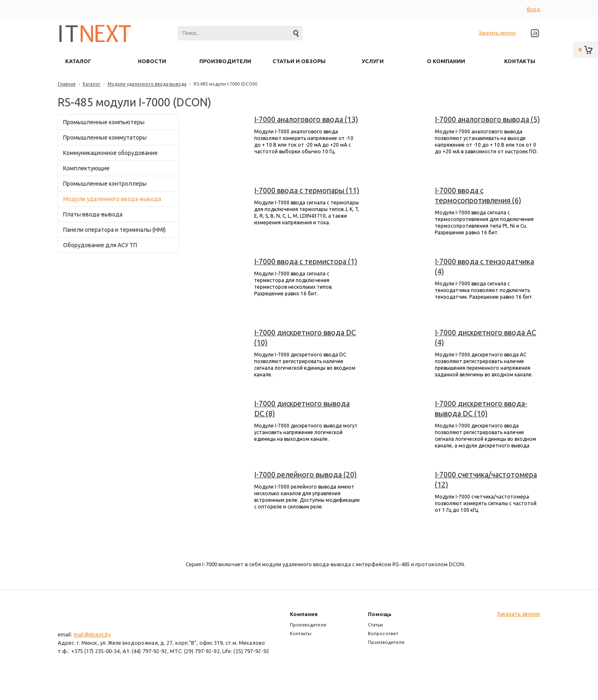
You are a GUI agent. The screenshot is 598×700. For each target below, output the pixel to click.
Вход (534, 9)
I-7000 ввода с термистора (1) (306, 261)
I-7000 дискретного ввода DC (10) (305, 337)
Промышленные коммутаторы (105, 138)
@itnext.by (98, 634)
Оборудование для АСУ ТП (100, 245)
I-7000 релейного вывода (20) (305, 474)
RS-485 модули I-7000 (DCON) (225, 84)
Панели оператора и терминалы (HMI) (114, 230)
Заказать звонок (497, 33)
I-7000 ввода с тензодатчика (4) (484, 266)
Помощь (380, 614)
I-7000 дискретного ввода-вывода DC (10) (481, 408)
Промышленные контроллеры (105, 184)
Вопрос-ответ (383, 634)
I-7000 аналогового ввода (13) (306, 119)
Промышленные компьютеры (104, 122)
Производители (308, 625)
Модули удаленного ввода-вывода (147, 84)
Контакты (301, 634)
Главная (67, 84)
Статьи (375, 625)
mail (78, 634)
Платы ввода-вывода (93, 214)
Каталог (92, 84)
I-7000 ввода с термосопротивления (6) (478, 195)
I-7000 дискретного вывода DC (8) (302, 408)
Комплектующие (86, 168)
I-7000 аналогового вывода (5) (487, 119)
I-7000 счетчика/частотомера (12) (486, 479)
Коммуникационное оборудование (110, 153)
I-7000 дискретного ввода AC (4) (485, 337)
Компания (304, 614)
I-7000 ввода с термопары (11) (307, 190)
